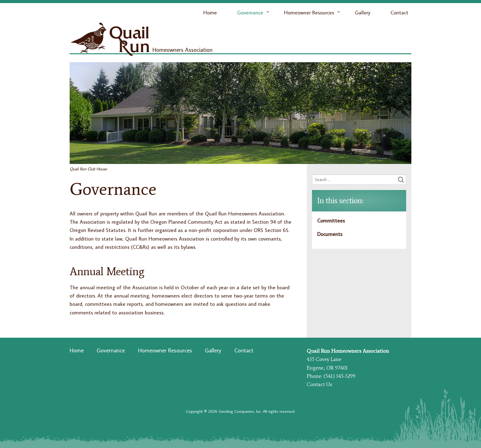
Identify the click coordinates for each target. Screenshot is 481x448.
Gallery (363, 13)
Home (210, 13)
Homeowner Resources (309, 13)
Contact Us (319, 384)
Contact (399, 13)
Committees (331, 221)
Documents (330, 234)
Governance (250, 13)
